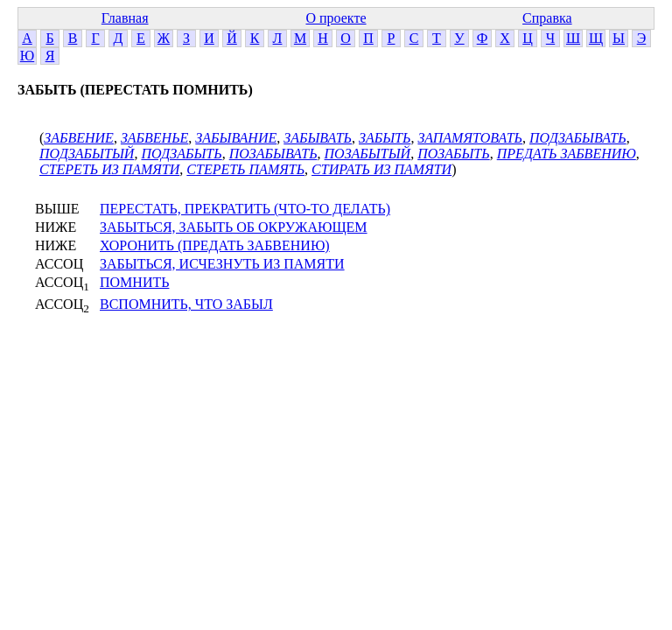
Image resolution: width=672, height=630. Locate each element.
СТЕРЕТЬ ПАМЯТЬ (245, 169)
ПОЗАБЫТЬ (454, 154)
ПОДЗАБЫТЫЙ (87, 154)
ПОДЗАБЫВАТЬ (578, 138)
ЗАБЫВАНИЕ (236, 138)
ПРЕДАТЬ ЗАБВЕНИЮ (567, 154)
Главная (125, 18)
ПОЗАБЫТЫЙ (368, 154)
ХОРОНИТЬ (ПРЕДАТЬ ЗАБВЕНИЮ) (215, 245)
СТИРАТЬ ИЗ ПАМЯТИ (381, 169)
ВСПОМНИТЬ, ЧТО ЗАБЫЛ (186, 304)
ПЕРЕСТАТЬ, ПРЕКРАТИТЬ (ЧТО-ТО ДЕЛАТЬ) (245, 209)
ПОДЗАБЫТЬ (181, 154)
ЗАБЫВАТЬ (318, 138)
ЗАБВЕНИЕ (79, 138)
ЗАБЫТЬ (385, 138)
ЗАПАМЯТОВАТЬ (470, 138)
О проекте (336, 18)
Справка (547, 18)
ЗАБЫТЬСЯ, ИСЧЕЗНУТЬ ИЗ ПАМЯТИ (222, 264)
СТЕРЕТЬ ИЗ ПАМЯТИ (109, 169)
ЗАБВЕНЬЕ (154, 138)
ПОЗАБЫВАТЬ (273, 154)
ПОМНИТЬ (134, 282)
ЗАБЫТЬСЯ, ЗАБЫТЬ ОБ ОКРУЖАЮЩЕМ (234, 227)
